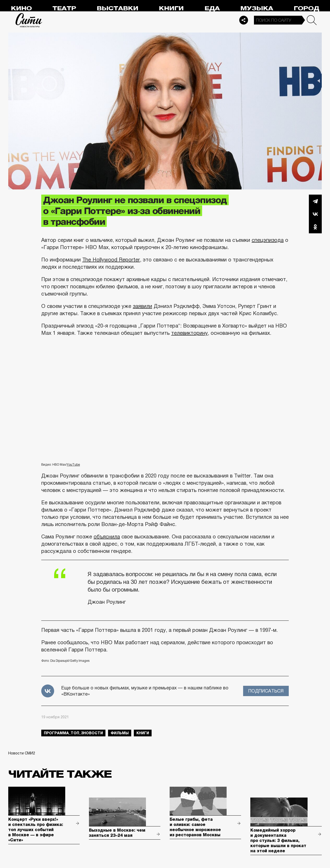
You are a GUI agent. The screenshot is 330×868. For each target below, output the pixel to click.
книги (143, 733)
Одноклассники (315, 227)
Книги (171, 8)
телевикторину (189, 333)
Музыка (257, 8)
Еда (212, 8)
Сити (29, 20)
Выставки (117, 8)
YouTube (73, 465)
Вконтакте (315, 214)
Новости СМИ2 (22, 753)
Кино (21, 8)
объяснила (107, 537)
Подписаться (266, 691)
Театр (64, 8)
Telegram (315, 201)
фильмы (120, 733)
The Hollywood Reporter (111, 260)
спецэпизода (268, 240)
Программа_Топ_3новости (73, 733)
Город (306, 8)
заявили (142, 306)
